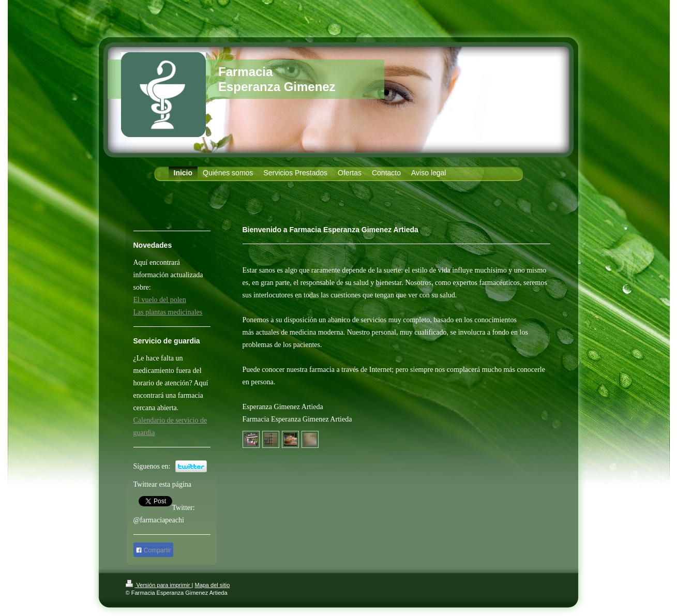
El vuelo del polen (160, 300)
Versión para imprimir (159, 585)
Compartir (153, 550)
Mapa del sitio (212, 585)
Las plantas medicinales (168, 312)
